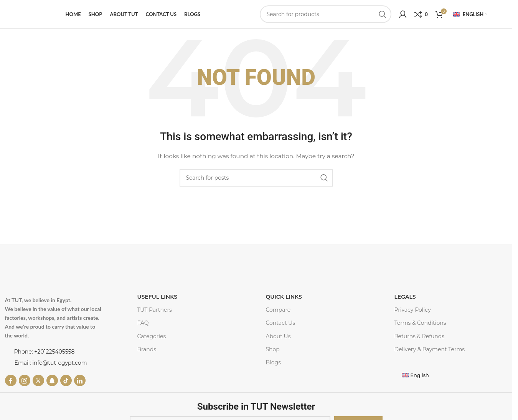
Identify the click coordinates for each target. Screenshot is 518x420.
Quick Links (284, 297)
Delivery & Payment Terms (429, 349)
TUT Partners (155, 310)
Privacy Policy (412, 310)
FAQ (143, 323)
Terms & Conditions (420, 323)
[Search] (326, 14)
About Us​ (278, 336)
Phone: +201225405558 (45, 352)
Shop (272, 349)
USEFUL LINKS (157, 297)
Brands (147, 349)
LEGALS (405, 297)
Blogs (273, 362)
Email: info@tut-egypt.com (51, 363)
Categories (152, 336)
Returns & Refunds (419, 336)
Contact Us (280, 323)
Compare (278, 310)
